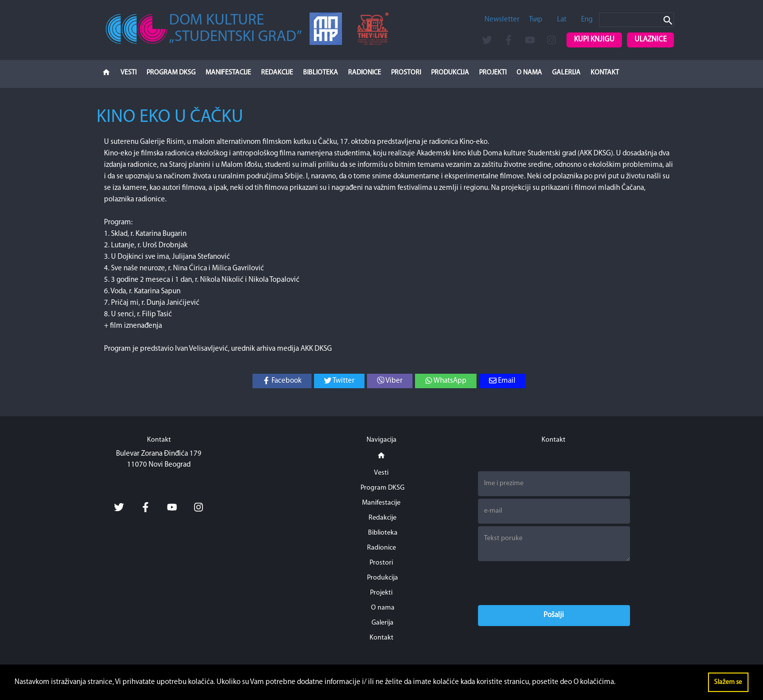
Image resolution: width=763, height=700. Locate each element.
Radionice (364, 73)
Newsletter (502, 20)
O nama (529, 73)
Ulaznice (650, 40)
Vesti (128, 73)
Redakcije (277, 73)
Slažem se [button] (728, 682)
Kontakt (605, 73)
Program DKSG (171, 73)
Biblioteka (320, 73)
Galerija (566, 73)
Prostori (406, 73)
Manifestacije (228, 73)
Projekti (493, 73)
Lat (562, 20)
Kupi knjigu (594, 40)
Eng (587, 20)
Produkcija (450, 73)
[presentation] (554, 583)
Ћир (536, 20)
